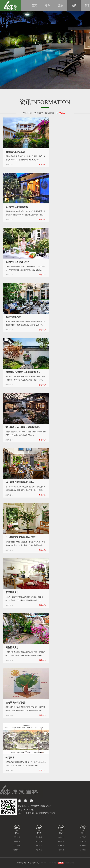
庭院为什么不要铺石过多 (18, 262)
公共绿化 (17, 846)
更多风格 (39, 850)
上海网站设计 (69, 863)
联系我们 (83, 850)
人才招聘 (83, 846)
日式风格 (39, 846)
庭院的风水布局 (13, 317)
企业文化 (83, 841)
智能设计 (28, 113)
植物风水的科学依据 (15, 703)
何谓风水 (10, 758)
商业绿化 (17, 841)
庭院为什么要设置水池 (17, 207)
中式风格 (39, 841)
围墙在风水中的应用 (15, 152)
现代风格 (39, 837)
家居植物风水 (12, 592)
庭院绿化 (17, 837)
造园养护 (39, 113)
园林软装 (51, 113)
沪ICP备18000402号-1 (49, 863)
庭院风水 (62, 113)
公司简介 (83, 837)
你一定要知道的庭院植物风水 (20, 482)
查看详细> (42, 165)
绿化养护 (17, 850)
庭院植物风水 (12, 647)
